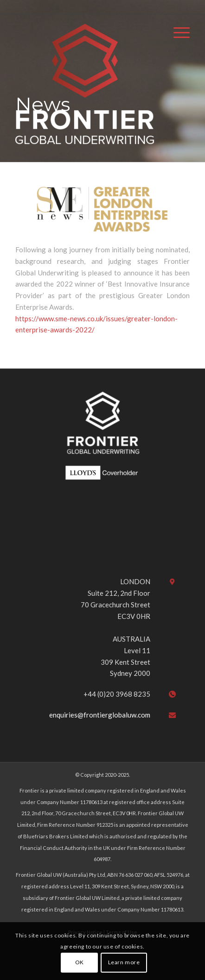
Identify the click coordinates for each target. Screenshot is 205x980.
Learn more (124, 962)
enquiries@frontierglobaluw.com (100, 715)
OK (80, 962)
